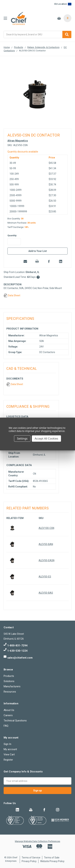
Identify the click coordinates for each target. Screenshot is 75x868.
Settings (22, 439)
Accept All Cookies (46, 439)
